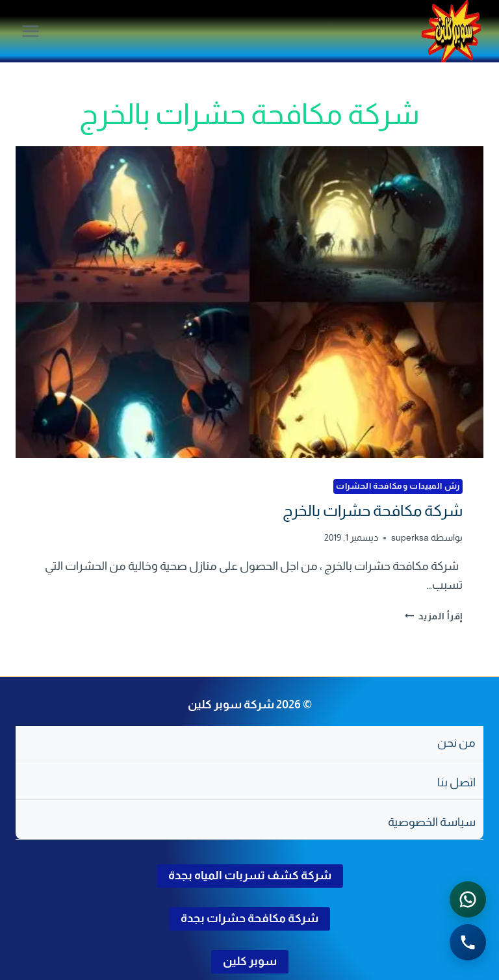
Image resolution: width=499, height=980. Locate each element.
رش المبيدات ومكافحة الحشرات (398, 486)
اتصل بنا (456, 782)
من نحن (456, 743)
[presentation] (249, 302)
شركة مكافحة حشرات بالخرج (373, 510)
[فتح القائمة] (31, 31)
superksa (410, 537)
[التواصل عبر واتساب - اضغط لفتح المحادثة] (468, 899)
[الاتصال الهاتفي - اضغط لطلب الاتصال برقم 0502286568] (468, 942)
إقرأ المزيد (434, 616)
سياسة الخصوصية (432, 822)
